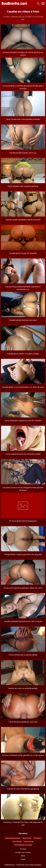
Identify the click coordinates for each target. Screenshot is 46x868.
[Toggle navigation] (43, 3)
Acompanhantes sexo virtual (23, 845)
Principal (23, 849)
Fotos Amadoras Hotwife (13, 838)
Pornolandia (37, 838)
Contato (23, 859)
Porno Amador (17, 842)
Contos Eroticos (29, 842)
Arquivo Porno (27, 838)
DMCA (23, 856)
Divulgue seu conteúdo (23, 852)
